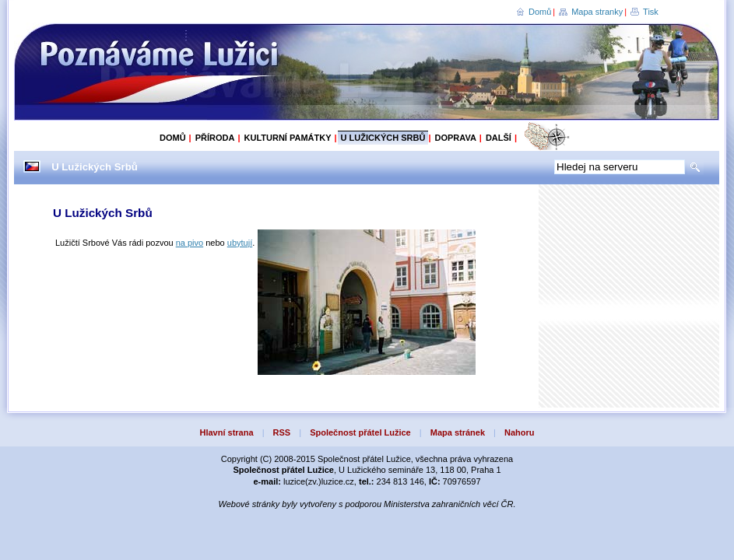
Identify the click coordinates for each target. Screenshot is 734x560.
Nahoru (520, 432)
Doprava (455, 138)
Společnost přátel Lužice (360, 432)
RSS (282, 432)
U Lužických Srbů (383, 138)
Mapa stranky (597, 12)
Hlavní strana (226, 432)
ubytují (240, 243)
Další (499, 138)
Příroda (215, 138)
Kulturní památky (288, 138)
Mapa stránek (458, 432)
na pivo (190, 243)
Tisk (651, 12)
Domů (540, 12)
